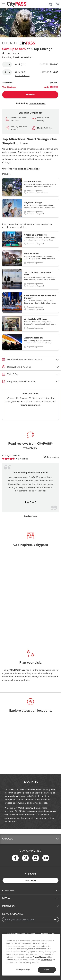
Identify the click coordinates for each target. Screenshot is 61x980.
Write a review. (51, 457)
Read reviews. (31, 516)
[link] (15, 459)
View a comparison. (30, 405)
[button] (30, 187)
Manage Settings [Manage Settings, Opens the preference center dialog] (23, 969)
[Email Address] (30, 920)
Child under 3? (22, 76)
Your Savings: (9, 87)
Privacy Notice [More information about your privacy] (47, 960)
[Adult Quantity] (7, 64)
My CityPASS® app (16, 670)
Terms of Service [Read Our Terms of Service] (39, 957)
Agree (47, 970)
